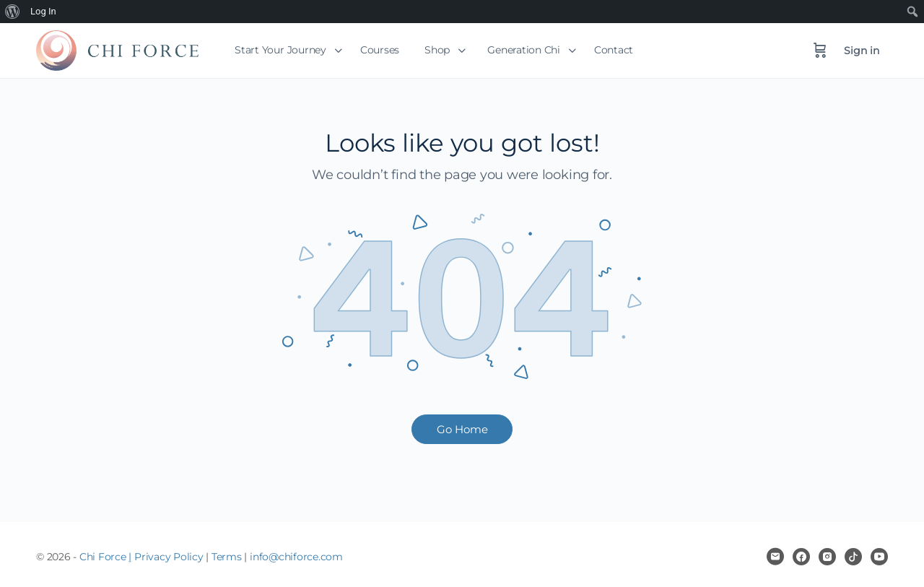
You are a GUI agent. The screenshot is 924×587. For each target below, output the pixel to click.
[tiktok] (853, 557)
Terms (227, 557)
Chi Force (103, 557)
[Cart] (820, 51)
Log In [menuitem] (43, 11)
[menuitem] (13, 12)
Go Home (462, 429)
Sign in (862, 51)
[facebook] (801, 557)
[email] (775, 557)
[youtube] (879, 557)
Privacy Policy (169, 557)
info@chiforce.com (296, 557)
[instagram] (827, 557)
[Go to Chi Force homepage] (117, 49)
